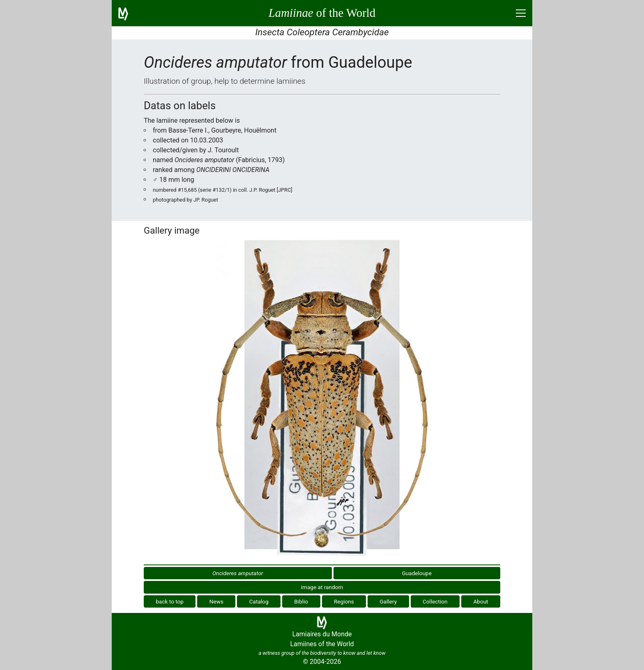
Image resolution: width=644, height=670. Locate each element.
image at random (322, 587)
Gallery (389, 601)
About (481, 601)
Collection (435, 601)
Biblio (301, 601)
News (216, 601)
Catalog (259, 601)
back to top (170, 601)
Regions (344, 601)
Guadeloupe (417, 573)
